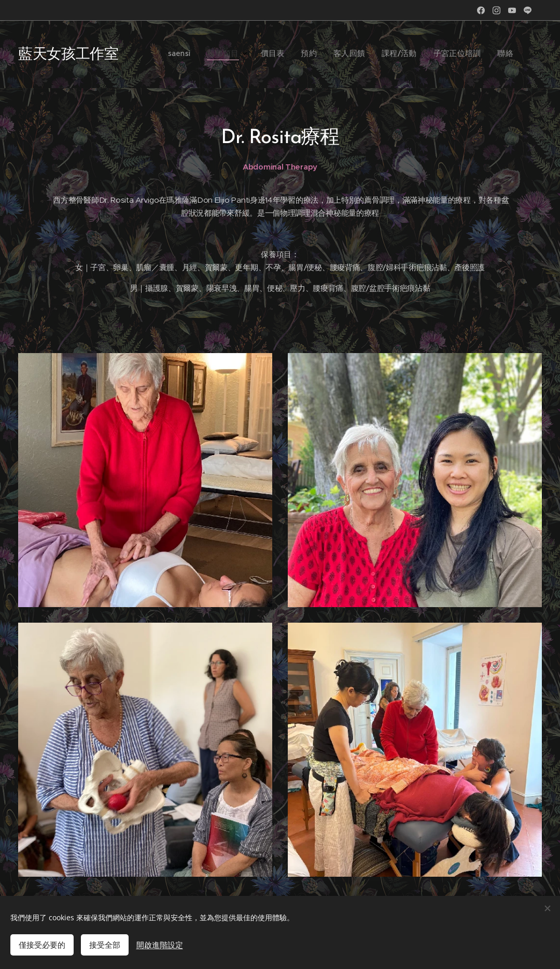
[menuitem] (407, 54)
